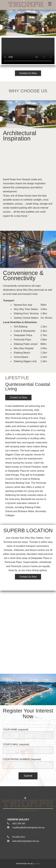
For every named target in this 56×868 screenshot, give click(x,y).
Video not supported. (28, 51)
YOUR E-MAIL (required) (28, 747)
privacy (37, 864)
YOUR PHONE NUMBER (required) (28, 762)
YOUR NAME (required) (28, 732)
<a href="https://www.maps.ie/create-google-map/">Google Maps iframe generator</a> (28, 628)
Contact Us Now (28, 73)
